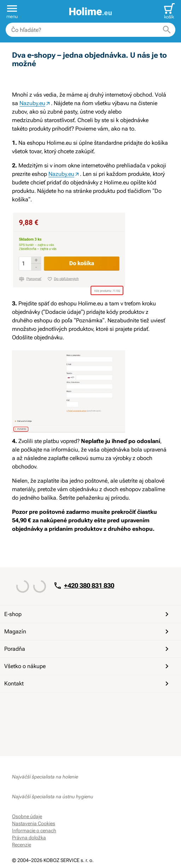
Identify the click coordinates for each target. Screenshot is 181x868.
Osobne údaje (27, 816)
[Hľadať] (167, 30)
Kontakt (88, 684)
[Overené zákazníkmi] (90, 735)
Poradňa (88, 649)
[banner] (90, 12)
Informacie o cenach (34, 830)
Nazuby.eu (32, 103)
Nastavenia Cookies (34, 823)
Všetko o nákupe (88, 666)
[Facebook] (18, 705)
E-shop (88, 614)
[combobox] (90, 30)
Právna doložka (29, 838)
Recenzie (22, 845)
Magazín (88, 632)
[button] (12, 11)
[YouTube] (35, 705)
